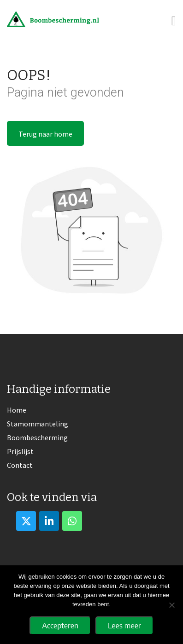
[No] (171, 605)
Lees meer (124, 626)
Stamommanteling (38, 424)
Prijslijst (20, 451)
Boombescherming (37, 437)
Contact (20, 465)
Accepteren (60, 626)
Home (17, 410)
